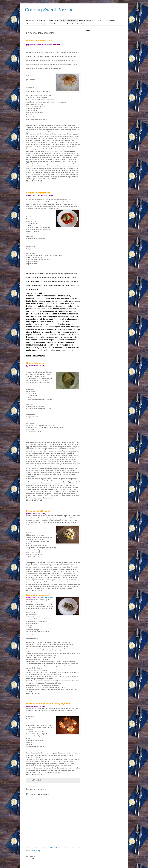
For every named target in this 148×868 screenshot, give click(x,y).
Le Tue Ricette (41, 21)
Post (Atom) (36, 851)
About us (61, 24)
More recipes (111, 21)
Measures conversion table (35, 24)
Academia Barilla (47, 598)
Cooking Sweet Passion (49, 10)
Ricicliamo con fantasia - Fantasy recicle (91, 21)
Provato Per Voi (51, 24)
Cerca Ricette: (31, 856)
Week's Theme (53, 21)
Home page (30, 21)
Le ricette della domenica (68, 21)
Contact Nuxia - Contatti (75, 24)
